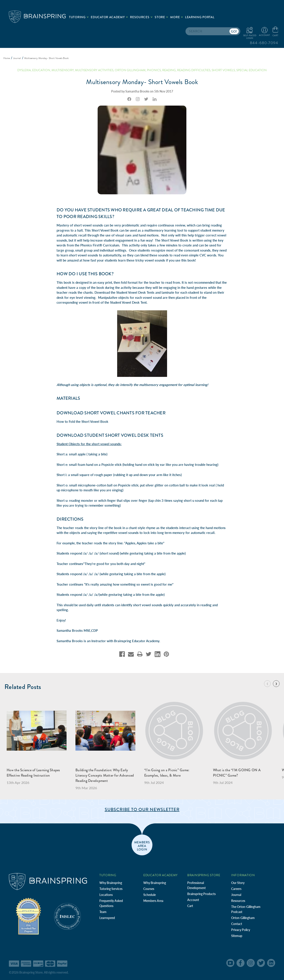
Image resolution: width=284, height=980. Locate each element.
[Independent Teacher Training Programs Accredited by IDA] (28, 916)
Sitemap (237, 936)
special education (251, 70)
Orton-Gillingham (243, 918)
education (41, 70)
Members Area (153, 901)
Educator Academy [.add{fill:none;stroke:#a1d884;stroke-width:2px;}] (109, 17)
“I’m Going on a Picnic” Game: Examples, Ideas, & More (167, 773)
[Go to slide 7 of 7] (267, 684)
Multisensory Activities (94, 70)
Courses (149, 889)
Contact (237, 924)
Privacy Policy (241, 930)
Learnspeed (107, 918)
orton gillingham (130, 70)
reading (169, 70)
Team (103, 912)
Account (193, 900)
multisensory (63, 70)
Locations (106, 895)
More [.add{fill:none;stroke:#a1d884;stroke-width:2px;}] (177, 17)
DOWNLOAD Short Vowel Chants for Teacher (111, 413)
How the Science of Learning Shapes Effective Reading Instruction (33, 773)
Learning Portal (200, 17)
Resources (238, 901)
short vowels (223, 70)
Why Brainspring (111, 883)
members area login (142, 846)
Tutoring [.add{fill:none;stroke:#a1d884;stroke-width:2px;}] (79, 17)
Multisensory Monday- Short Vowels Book (142, 82)
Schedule (150, 895)
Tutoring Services (111, 889)
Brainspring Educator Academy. (137, 641)
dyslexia (24, 70)
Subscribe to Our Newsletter (142, 810)
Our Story (238, 883)
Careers (236, 889)
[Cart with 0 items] (275, 32)
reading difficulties (194, 70)
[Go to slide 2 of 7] (276, 684)
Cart (190, 906)
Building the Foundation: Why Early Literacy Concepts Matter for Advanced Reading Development (105, 775)
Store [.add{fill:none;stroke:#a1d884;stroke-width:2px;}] (161, 17)
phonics (154, 70)
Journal (236, 895)
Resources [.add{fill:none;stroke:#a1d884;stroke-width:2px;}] (141, 17)
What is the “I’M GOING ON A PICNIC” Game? (237, 773)
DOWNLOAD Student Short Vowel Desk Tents (110, 435)
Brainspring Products (201, 894)
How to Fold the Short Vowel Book (82, 421)
